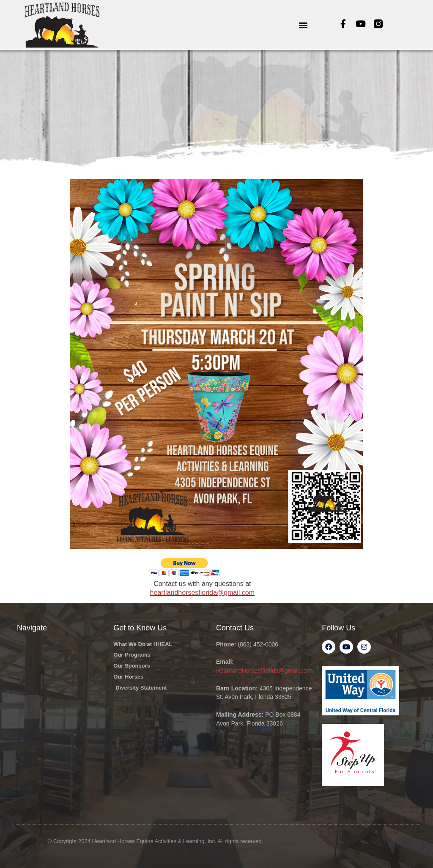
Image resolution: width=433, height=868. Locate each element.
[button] (303, 25)
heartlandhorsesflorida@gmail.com (202, 593)
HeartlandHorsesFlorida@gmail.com (264, 671)
